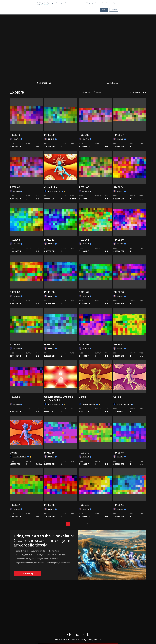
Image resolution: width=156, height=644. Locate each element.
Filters (86, 92)
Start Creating (27, 574)
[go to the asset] (26, 131)
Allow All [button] (104, 10)
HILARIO (16, 139)
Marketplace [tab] (112, 83)
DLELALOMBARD (54, 191)
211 (88, 524)
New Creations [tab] (44, 83)
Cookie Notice (45, 5)
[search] (111, 92)
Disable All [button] (114, 10)
